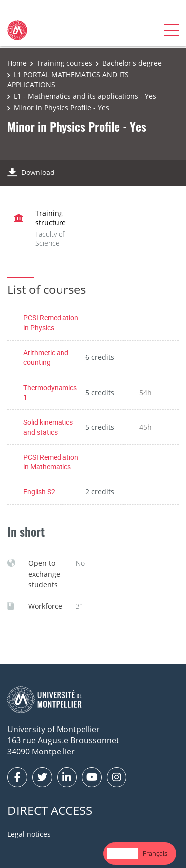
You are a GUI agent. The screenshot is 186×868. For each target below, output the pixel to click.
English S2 (39, 492)
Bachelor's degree (132, 63)
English (123, 853)
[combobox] (123, 853)
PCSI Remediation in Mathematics (51, 462)
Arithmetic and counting (46, 358)
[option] (155, 853)
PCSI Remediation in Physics (51, 322)
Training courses (64, 63)
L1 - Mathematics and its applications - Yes (85, 96)
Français (155, 853)
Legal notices (29, 834)
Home (17, 63)
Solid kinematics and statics (48, 427)
